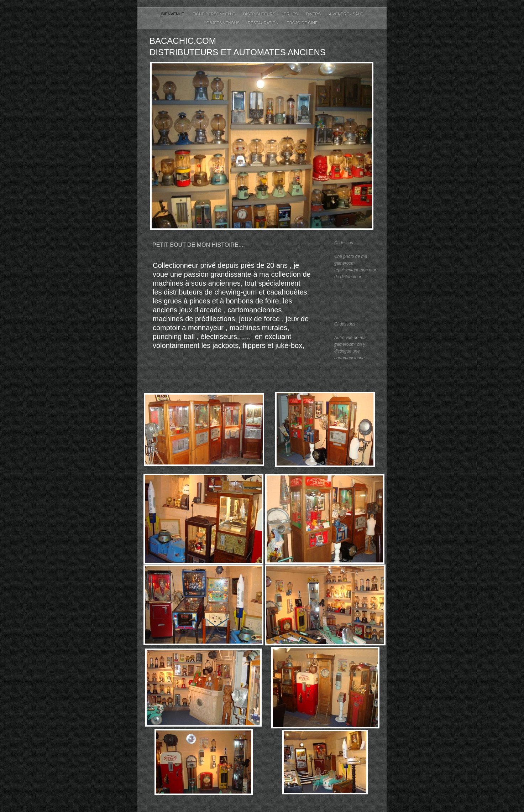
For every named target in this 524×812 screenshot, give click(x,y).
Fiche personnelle (214, 14)
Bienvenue (173, 14)
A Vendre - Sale (346, 14)
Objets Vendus (224, 23)
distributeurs (260, 14)
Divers (314, 14)
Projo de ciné (302, 23)
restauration (264, 23)
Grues (291, 14)
